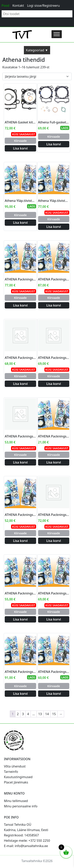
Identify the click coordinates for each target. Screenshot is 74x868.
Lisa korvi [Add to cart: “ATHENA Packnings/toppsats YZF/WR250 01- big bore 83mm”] (54, 619)
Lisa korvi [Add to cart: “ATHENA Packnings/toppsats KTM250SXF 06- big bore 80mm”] (20, 541)
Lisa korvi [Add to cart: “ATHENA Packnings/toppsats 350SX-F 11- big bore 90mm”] (54, 541)
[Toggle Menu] (57, 34)
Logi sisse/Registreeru (43, 6)
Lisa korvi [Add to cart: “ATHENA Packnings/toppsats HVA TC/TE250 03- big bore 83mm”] (54, 305)
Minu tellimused (16, 801)
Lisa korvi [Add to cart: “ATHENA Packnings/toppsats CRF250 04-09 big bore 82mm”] (20, 305)
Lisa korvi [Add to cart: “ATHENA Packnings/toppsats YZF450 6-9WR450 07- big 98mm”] (20, 694)
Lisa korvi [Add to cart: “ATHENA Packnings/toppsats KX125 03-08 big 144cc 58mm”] (54, 384)
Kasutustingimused (18, 777)
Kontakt (18, 6)
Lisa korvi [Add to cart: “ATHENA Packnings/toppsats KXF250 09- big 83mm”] (20, 462)
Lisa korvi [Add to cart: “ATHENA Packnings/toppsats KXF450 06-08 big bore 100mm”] (20, 384)
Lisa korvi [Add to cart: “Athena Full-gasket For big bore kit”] (54, 144)
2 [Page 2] (18, 714)
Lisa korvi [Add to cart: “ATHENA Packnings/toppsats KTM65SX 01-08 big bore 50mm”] (54, 462)
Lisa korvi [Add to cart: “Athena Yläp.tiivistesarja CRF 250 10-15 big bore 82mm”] (54, 227)
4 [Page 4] (28, 714)
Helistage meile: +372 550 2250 (27, 841)
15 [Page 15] (54, 714)
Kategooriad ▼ (37, 50)
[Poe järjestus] (37, 76)
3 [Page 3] (23, 714)
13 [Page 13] (40, 714)
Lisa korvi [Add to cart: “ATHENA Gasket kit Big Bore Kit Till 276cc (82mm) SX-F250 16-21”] (20, 148)
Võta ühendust (15, 766)
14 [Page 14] (47, 714)
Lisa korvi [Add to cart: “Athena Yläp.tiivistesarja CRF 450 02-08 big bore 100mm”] (20, 223)
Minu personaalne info (21, 806)
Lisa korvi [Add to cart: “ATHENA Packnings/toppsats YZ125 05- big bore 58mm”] (54, 694)
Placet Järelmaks (16, 782)
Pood (5, 6)
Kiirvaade (20, 141)
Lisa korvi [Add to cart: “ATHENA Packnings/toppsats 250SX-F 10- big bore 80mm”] (20, 619)
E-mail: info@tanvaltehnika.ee (26, 846)
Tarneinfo (11, 772)
